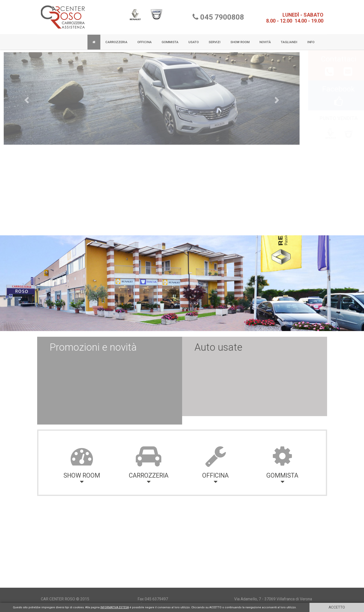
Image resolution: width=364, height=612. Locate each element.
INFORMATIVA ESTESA (115, 607)
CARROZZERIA (116, 40)
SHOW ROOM (240, 40)
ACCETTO (337, 607)
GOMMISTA (170, 40)
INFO (311, 40)
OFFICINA (144, 40)
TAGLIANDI (289, 40)
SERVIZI (215, 40)
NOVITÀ (265, 40)
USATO (194, 40)
